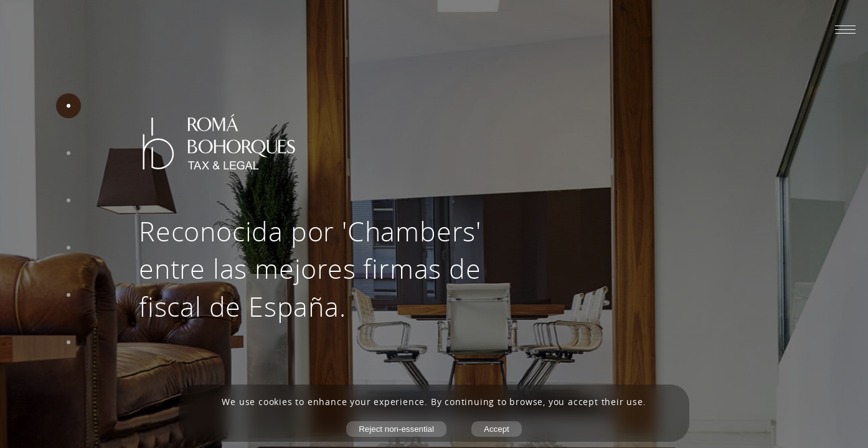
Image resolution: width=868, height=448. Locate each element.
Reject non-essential (396, 429)
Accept (497, 429)
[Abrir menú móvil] (845, 29)
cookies (276, 402)
